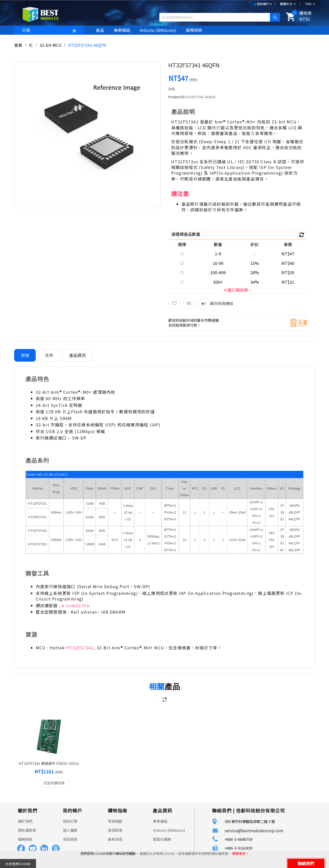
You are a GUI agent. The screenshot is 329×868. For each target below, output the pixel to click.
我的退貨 (70, 839)
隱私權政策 (27, 830)
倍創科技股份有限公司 (260, 810)
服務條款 (25, 839)
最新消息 (115, 839)
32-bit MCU (51, 45)
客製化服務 (162, 839)
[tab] (25, 355)
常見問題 (115, 821)
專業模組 (160, 821)
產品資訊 (77, 355)
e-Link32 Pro (76, 605)
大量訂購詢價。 (238, 290)
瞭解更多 (239, 853)
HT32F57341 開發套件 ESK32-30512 (49, 763)
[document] (164, 859)
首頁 (18, 45)
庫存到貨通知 (221, 303)
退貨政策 (115, 830)
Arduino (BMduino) (169, 830)
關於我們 (25, 821)
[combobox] (218, 17)
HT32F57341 (80, 648)
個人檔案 (70, 830)
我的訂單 (70, 821)
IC (31, 45)
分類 (26, 30)
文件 (49, 355)
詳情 (25, 355)
